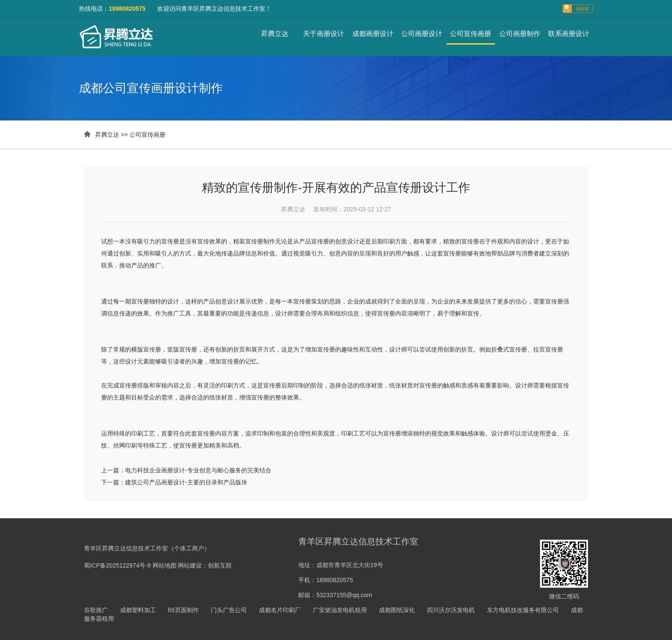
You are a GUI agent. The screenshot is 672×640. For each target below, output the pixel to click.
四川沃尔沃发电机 (451, 610)
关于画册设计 (324, 34)
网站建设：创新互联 (205, 565)
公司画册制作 (520, 34)
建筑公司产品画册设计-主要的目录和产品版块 (186, 482)
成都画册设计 (373, 34)
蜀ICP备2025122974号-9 (117, 565)
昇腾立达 (275, 34)
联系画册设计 (569, 34)
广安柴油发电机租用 (340, 610)
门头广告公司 (229, 610)
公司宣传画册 (471, 34)
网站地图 (165, 565)
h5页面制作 (183, 610)
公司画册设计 (422, 34)
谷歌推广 (96, 610)
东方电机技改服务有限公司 (523, 610)
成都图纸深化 (397, 610)
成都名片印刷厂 (280, 610)
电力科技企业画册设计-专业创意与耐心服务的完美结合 (198, 470)
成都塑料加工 (138, 610)
